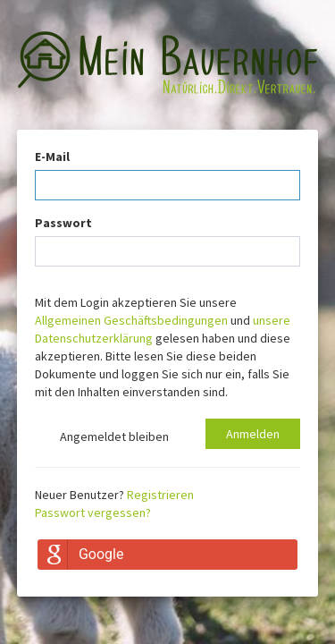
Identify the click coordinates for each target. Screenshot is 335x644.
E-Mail (52, 157)
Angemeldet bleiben (102, 438)
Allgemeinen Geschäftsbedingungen (131, 320)
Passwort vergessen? (93, 513)
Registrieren (160, 495)
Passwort (63, 223)
